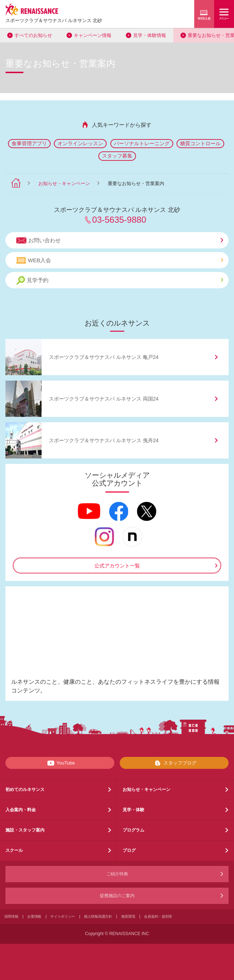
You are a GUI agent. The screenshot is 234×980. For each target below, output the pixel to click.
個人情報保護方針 (98, 916)
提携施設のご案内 (117, 896)
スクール (14, 850)
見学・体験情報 (150, 35)
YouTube (60, 763)
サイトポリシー (63, 916)
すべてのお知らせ (33, 35)
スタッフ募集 (117, 156)
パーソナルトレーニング (142, 143)
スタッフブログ (174, 763)
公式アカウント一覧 (117, 566)
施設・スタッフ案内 (25, 830)
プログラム (133, 830)
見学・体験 (133, 810)
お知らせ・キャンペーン (64, 183)
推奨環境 (128, 916)
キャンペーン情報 (93, 35)
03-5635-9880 (119, 220)
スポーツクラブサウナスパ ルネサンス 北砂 (54, 20)
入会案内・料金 (21, 810)
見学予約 (120, 280)
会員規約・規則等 (158, 916)
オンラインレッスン (80, 143)
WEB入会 (120, 260)
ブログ (129, 850)
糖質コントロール (200, 143)
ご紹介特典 (117, 874)
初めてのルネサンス (25, 790)
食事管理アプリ (29, 143)
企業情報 (34, 916)
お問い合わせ (120, 240)
